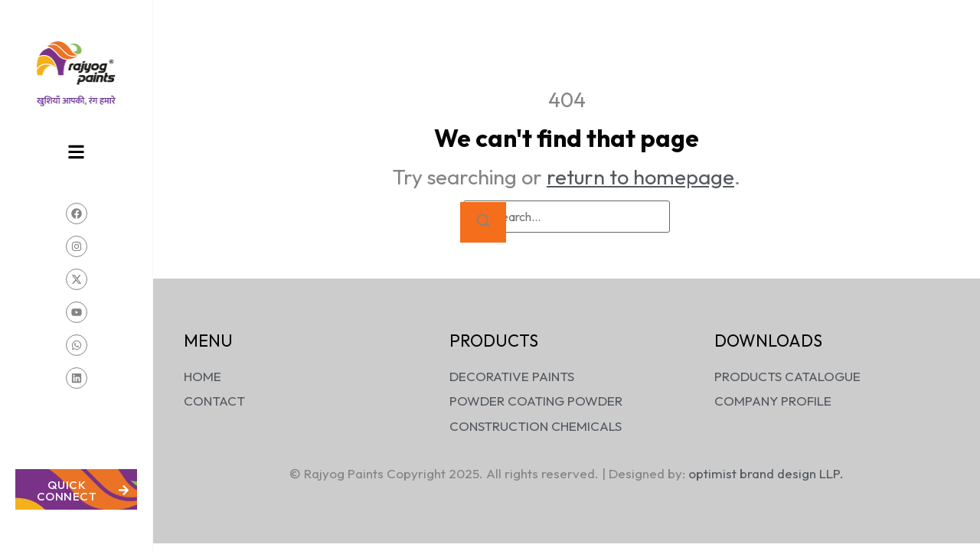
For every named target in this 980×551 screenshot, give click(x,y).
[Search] (483, 223)
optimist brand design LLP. (766, 473)
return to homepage (640, 177)
